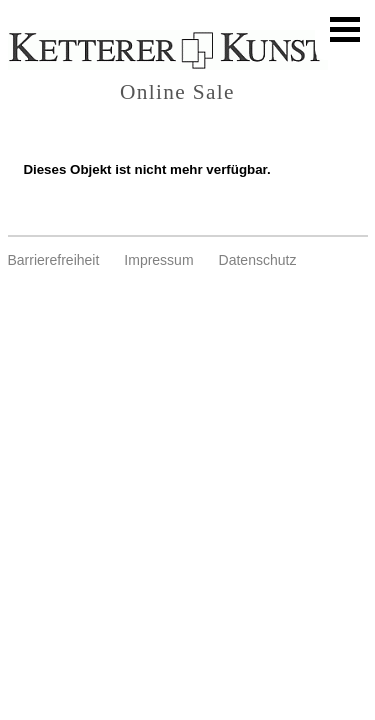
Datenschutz (258, 260)
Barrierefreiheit (54, 260)
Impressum (158, 260)
